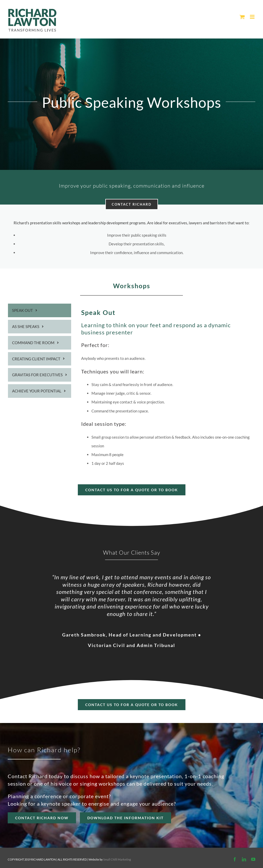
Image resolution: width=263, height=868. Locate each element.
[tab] (40, 310)
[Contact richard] (132, 705)
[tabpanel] (168, 388)
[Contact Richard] (42, 818)
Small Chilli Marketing (117, 859)
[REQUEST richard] (125, 818)
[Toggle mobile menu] (253, 17)
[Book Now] (132, 490)
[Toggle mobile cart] (242, 17)
